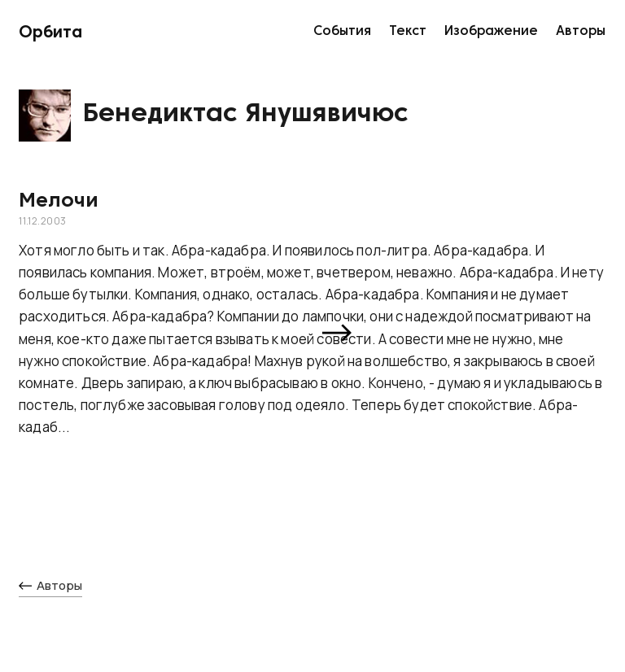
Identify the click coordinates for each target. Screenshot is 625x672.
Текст (408, 32)
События (342, 32)
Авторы (581, 32)
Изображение (491, 32)
